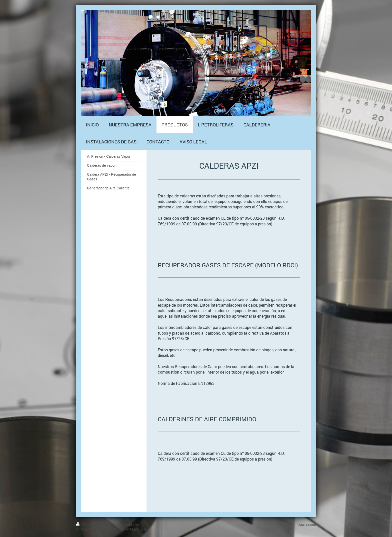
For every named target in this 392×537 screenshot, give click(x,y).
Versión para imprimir (96, 525)
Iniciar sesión (306, 525)
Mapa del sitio (128, 525)
